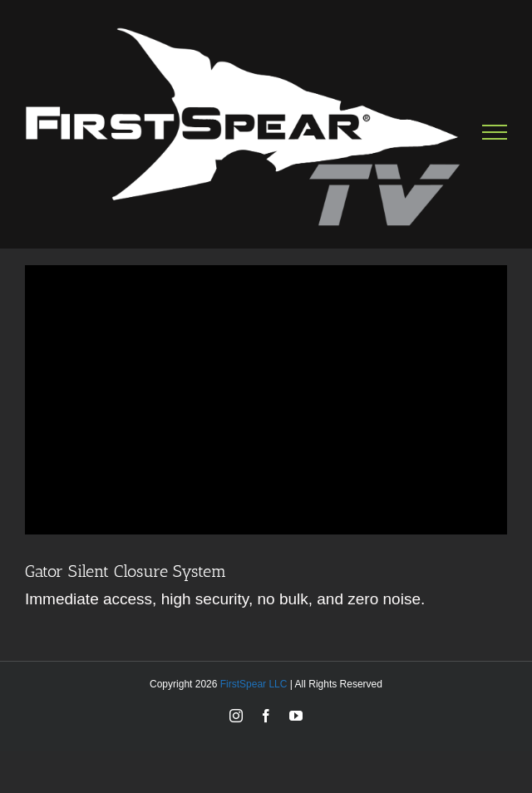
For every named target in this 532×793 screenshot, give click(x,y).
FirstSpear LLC (254, 684)
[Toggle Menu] (495, 132)
